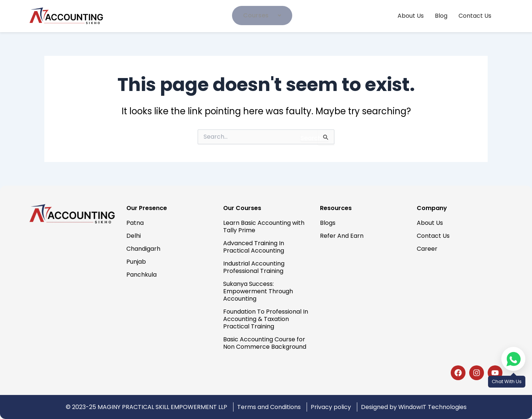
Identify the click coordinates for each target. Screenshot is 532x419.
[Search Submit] (315, 137)
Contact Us (475, 16)
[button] (262, 16)
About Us (411, 16)
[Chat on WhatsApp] (513, 359)
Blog (441, 16)
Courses (262, 15)
